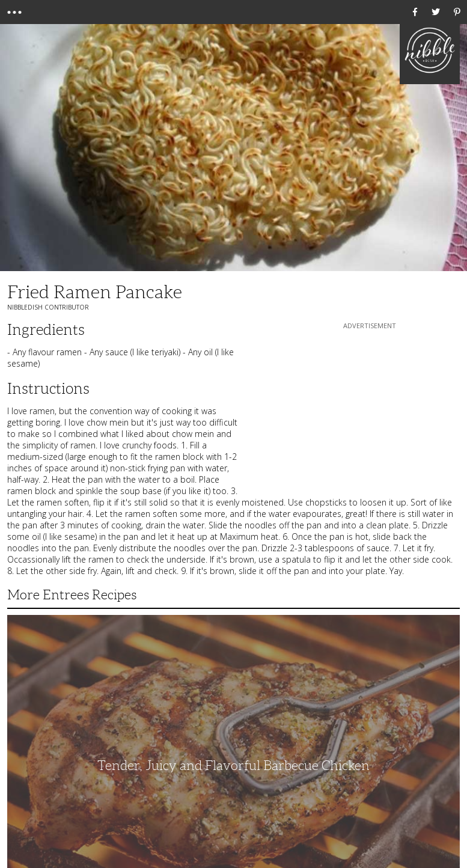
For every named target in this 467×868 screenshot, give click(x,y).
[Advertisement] (370, 407)
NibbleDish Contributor (48, 307)
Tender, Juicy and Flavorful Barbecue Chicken (233, 766)
